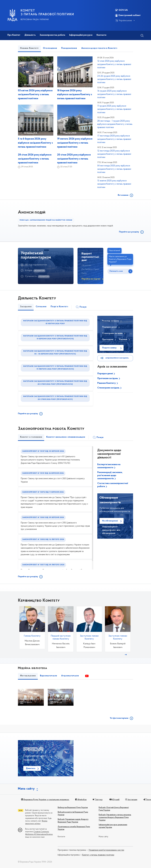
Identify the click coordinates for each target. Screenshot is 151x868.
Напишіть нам (116, 271)
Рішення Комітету (107, 383)
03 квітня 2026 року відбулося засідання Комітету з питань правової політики (35, 95)
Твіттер (98, 800)
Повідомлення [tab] (69, 48)
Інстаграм (131, 800)
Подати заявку (109, 348)
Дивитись (31, 768)
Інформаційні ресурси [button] (81, 35)
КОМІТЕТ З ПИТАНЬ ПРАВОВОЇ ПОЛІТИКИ (47, 13)
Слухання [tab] (41, 307)
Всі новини (123, 195)
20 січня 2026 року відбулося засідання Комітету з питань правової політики (74, 159)
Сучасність (31, 276)
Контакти (61, 837)
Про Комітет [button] (14, 35)
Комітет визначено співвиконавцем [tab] (66, 437)
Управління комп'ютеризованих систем (106, 850)
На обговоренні (110, 521)
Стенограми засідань (109, 388)
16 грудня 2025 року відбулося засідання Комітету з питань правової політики (114, 94)
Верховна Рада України (35, 20)
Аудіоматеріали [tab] (70, 676)
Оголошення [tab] (50, 48)
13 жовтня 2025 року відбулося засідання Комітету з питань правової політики (114, 184)
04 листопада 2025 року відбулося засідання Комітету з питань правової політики (114, 169)
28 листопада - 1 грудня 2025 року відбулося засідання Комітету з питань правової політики (115, 124)
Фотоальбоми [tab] (28, 676)
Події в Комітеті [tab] (59, 307)
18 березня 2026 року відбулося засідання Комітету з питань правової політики (75, 95)
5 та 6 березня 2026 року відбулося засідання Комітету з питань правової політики (35, 143)
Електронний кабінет (128, 15)
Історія (29, 270)
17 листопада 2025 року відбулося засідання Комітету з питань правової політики (114, 139)
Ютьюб (114, 800)
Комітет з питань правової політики (98, 855)
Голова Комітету (32, 636)
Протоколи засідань (108, 378)
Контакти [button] (101, 35)
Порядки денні (105, 374)
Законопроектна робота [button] (52, 35)
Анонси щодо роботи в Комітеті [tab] (99, 48)
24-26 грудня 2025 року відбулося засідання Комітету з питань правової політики (114, 79)
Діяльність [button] (30, 35)
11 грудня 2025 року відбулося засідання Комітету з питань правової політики (114, 109)
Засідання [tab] (26, 307)
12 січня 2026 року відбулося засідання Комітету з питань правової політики (114, 64)
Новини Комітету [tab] (29, 48)
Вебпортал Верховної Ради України (73, 808)
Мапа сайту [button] (26, 789)
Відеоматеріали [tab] (49, 676)
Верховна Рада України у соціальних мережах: (45, 800)
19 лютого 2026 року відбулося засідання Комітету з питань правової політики (75, 143)
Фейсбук (81, 800)
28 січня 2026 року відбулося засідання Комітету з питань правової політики (35, 159)
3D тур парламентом (36, 265)
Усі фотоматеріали (119, 718)
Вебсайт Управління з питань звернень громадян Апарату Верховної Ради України (115, 818)
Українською (124, 21)
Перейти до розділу (129, 232)
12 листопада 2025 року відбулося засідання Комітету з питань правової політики (114, 154)
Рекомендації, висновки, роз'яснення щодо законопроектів (110, 476)
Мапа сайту (103, 837)
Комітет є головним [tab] (31, 437)
